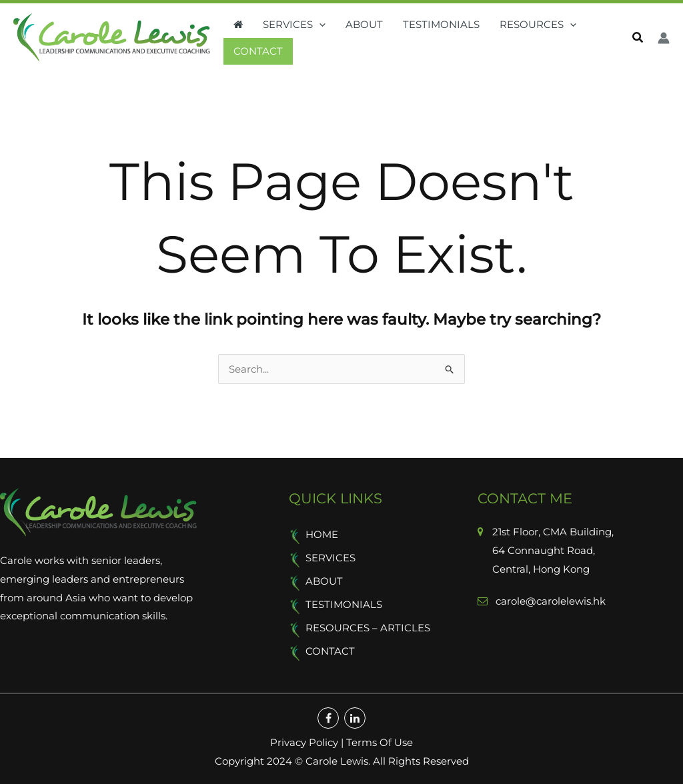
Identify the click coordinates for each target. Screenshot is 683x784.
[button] (319, 25)
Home (322, 534)
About (364, 24)
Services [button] (294, 25)
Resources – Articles (368, 628)
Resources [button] (538, 25)
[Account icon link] (664, 38)
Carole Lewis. (336, 761)
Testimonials (441, 24)
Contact (258, 51)
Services (330, 558)
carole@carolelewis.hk (549, 601)
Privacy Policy (304, 742)
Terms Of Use (380, 742)
